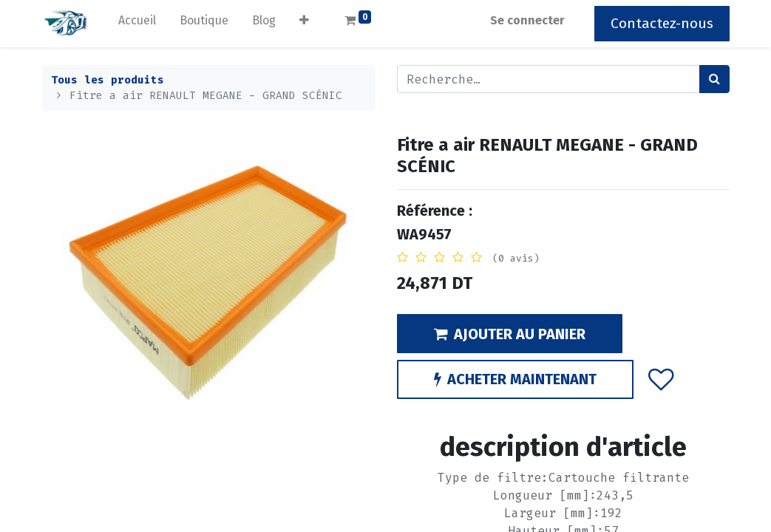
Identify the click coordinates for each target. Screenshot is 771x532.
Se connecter (527, 20)
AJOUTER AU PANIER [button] (510, 334)
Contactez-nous (662, 23)
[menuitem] (137, 24)
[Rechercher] (714, 79)
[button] (304, 24)
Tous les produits (108, 80)
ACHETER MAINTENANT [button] (515, 379)
